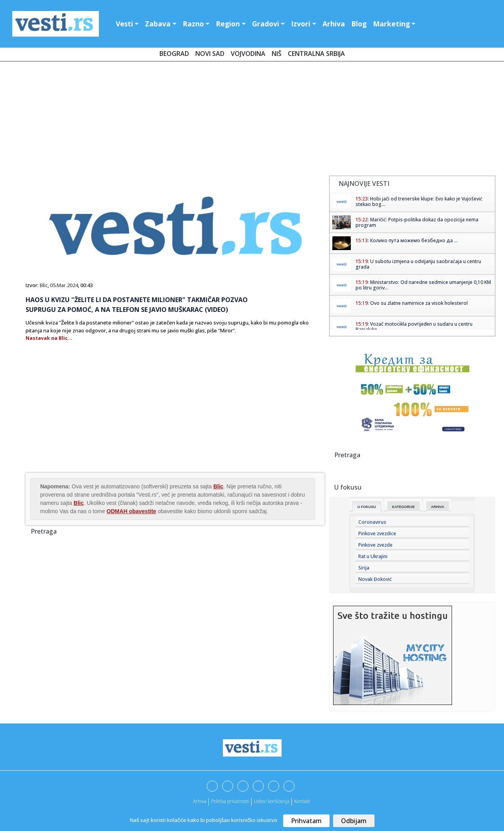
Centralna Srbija (316, 54)
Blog (359, 24)
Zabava (158, 24)
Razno (193, 24)
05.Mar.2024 (64, 285)
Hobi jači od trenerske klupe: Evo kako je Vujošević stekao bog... (419, 201)
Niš (277, 54)
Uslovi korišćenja (272, 801)
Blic (44, 285)
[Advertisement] (252, 120)
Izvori (301, 24)
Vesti (124, 24)
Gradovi (266, 24)
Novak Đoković (375, 579)
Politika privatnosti (230, 801)
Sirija (364, 568)
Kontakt (302, 801)
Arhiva (334, 24)
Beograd (174, 54)
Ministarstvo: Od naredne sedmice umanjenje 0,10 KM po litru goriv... (423, 285)
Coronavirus (372, 522)
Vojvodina (248, 54)
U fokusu (367, 507)
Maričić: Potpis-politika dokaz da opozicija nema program (417, 222)
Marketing (391, 24)
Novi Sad (210, 54)
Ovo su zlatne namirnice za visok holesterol (419, 303)
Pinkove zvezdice (377, 533)
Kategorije (404, 507)
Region (228, 24)
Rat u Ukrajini (373, 556)
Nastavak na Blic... (49, 338)
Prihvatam (306, 821)
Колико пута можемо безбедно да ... (414, 240)
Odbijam (354, 821)
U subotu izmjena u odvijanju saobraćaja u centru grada (418, 264)
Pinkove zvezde (375, 545)
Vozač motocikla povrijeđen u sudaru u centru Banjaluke (414, 327)
